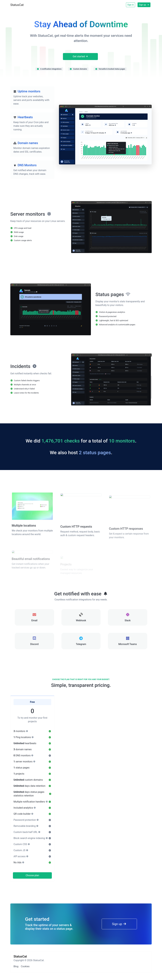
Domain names (28, 143)
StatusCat (17, 5)
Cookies (25, 966)
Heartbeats (25, 117)
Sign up (144, 5)
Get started (80, 56)
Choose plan (32, 875)
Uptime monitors (29, 91)
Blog (16, 966)
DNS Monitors (27, 165)
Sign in (131, 5)
